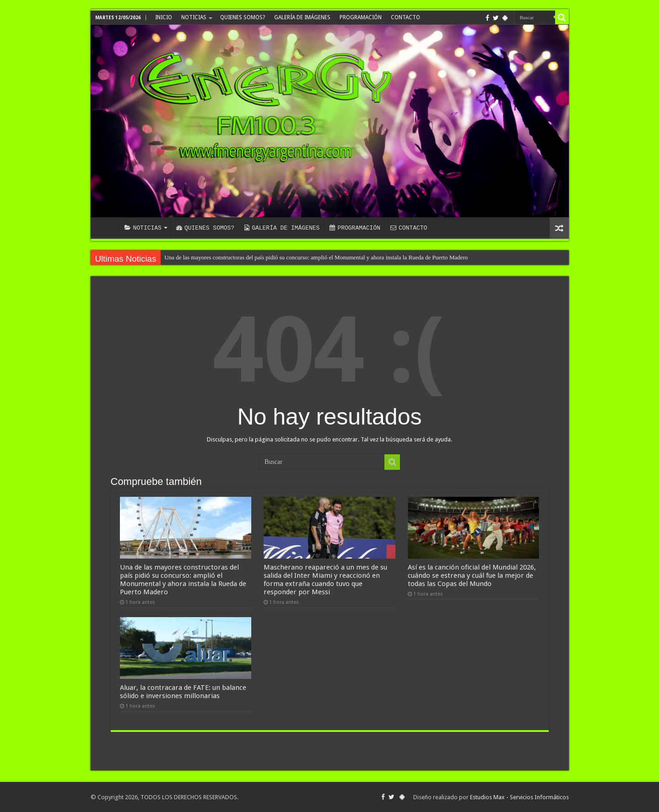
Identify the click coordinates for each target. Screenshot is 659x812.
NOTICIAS (194, 17)
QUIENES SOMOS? (243, 17)
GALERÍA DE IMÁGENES (302, 17)
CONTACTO (405, 17)
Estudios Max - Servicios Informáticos (519, 797)
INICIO (164, 17)
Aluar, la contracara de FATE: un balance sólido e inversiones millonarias (183, 692)
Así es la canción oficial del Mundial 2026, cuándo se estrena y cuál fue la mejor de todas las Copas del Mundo (472, 575)
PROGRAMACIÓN (361, 17)
